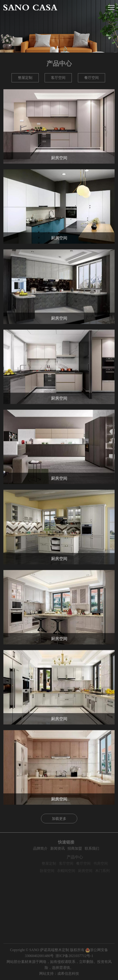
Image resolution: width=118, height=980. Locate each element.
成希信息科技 (68, 974)
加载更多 (59, 819)
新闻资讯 (67, 848)
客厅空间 (58, 78)
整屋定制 (25, 78)
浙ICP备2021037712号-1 (74, 956)
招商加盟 (84, 848)
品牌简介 (50, 848)
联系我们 (101, 848)
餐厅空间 (92, 78)
